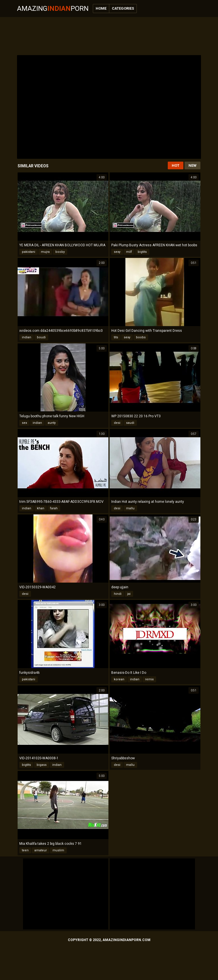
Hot (176, 165)
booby (60, 252)
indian (27, 337)
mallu (130, 508)
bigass (42, 765)
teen (25, 850)
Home (101, 8)
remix (149, 679)
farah (54, 508)
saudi (130, 423)
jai (129, 594)
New (192, 165)
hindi (118, 594)
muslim (58, 850)
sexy (117, 252)
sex (24, 423)
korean (119, 679)
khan (41, 508)
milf (129, 252)
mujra (45, 252)
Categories (123, 8)
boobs (141, 337)
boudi (41, 337)
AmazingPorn (53, 9)
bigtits (142, 252)
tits (116, 337)
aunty (52, 423)
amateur (41, 850)
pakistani (29, 252)
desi (117, 423)
